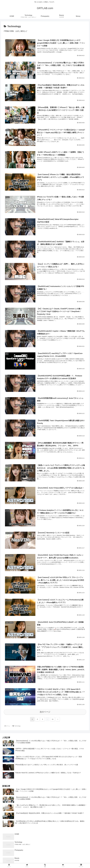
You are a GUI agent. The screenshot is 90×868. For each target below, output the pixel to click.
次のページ (45, 712)
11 (53, 719)
